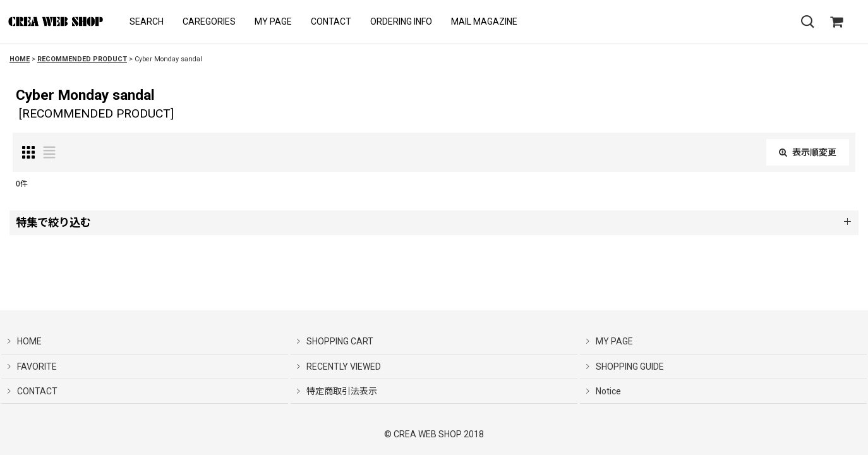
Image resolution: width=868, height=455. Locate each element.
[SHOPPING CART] (836, 22)
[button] (147, 22)
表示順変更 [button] (808, 152)
